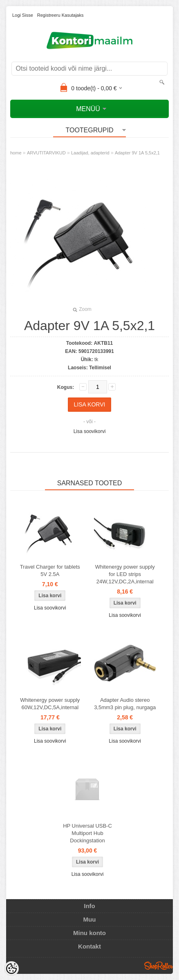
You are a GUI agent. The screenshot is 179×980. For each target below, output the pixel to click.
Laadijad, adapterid (90, 153)
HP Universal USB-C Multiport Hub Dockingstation (87, 833)
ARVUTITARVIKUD (46, 153)
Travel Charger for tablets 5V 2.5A (50, 570)
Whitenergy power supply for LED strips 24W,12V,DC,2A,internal (125, 574)
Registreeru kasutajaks (60, 15)
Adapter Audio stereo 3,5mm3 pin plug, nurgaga (125, 704)
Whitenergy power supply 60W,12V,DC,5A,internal (50, 704)
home (16, 153)
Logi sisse (23, 15)
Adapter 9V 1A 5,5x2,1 (137, 153)
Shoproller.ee (159, 966)
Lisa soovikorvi (90, 431)
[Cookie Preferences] (11, 969)
